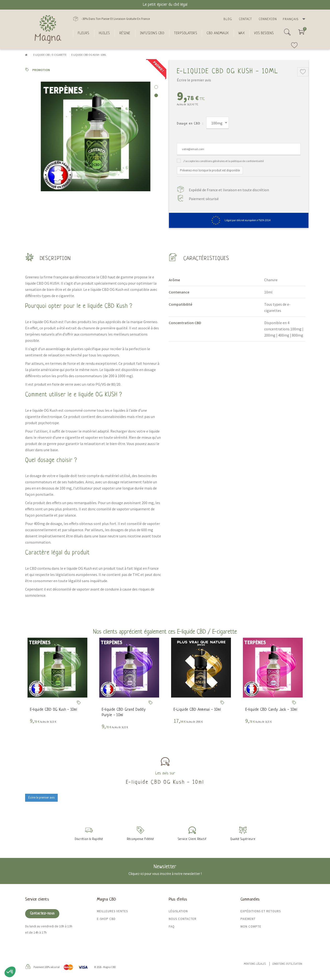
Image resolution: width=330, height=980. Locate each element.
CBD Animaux (218, 33)
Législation (178, 911)
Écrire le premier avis (194, 80)
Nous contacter (183, 919)
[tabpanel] (93, 136)
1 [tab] (156, 87)
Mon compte (251, 926)
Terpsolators (185, 33)
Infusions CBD (152, 33)
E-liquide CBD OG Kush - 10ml (53, 710)
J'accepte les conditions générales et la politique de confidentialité (223, 161)
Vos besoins (264, 33)
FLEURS (84, 33)
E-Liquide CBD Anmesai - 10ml (197, 710)
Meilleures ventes (112, 911)
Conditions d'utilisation (287, 964)
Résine (125, 33)
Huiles (104, 33)
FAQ (172, 926)
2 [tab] (156, 95)
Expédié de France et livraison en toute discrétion (229, 190)
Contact (245, 19)
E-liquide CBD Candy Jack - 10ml (271, 710)
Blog (228, 19)
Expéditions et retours (261, 911)
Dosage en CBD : (190, 124)
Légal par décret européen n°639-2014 (239, 220)
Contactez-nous (42, 914)
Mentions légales (255, 964)
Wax (242, 33)
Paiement (248, 919)
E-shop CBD (106, 919)
